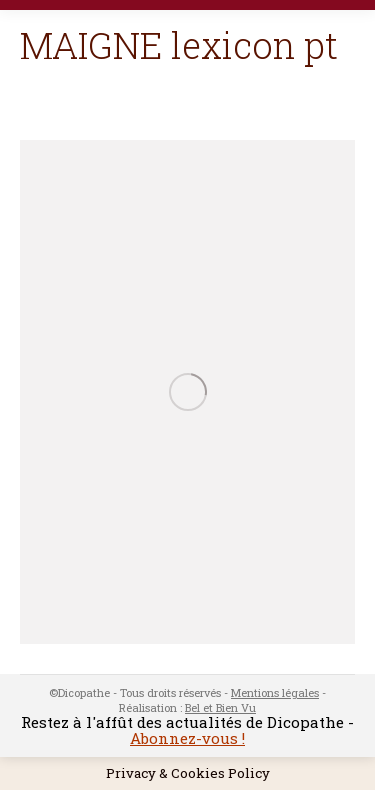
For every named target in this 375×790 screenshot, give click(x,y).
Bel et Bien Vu (220, 707)
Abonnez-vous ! (187, 738)
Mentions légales (275, 692)
